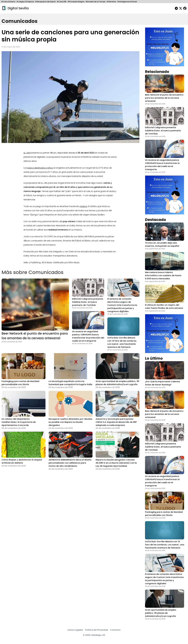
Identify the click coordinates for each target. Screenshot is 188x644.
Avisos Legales (75, 630)
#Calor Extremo (8, 2)
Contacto (115, 630)
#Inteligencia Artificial (127, 2)
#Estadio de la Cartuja (95, 2)
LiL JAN (27, 153)
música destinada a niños (40, 168)
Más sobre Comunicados (33, 272)
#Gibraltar (111, 2)
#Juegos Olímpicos (25, 2)
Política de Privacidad (97, 630)
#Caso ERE (62, 2)
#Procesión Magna (76, 2)
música (83, 206)
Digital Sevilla (15, 8)
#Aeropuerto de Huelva (45, 2)
